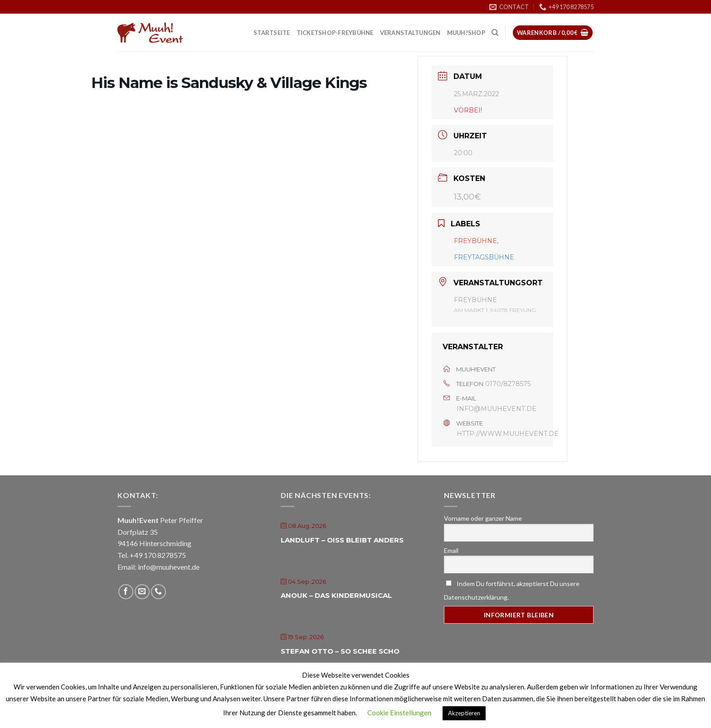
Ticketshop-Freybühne (335, 33)
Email (451, 550)
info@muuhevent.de (497, 409)
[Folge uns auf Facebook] (126, 592)
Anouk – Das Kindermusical (336, 595)
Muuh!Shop (466, 33)
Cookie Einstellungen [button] (399, 713)
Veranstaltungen (410, 33)
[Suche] (495, 33)
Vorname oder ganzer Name (483, 518)
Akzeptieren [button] (464, 713)
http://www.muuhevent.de (508, 434)
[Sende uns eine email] (142, 592)
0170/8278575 (508, 384)
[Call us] (158, 592)
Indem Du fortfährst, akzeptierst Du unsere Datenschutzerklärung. (512, 590)
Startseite (272, 33)
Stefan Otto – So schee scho (340, 651)
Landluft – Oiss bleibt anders (342, 540)
